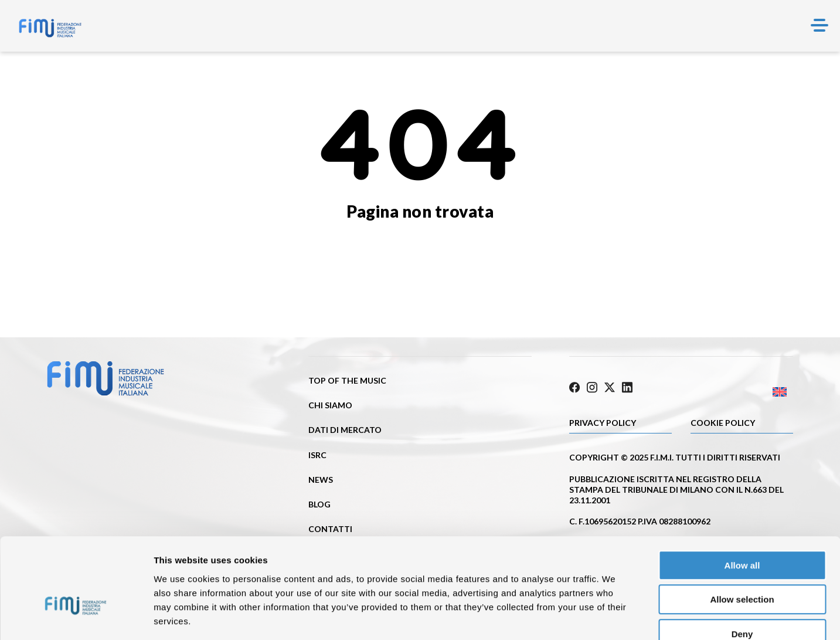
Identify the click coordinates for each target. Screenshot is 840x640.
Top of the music (347, 380)
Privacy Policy (603, 421)
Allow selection (742, 531)
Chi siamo (330, 405)
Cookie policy (723, 421)
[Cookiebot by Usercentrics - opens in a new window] (76, 617)
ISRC (317, 455)
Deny (742, 565)
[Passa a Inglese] (737, 390)
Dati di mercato (345, 430)
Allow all (742, 497)
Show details (615, 617)
